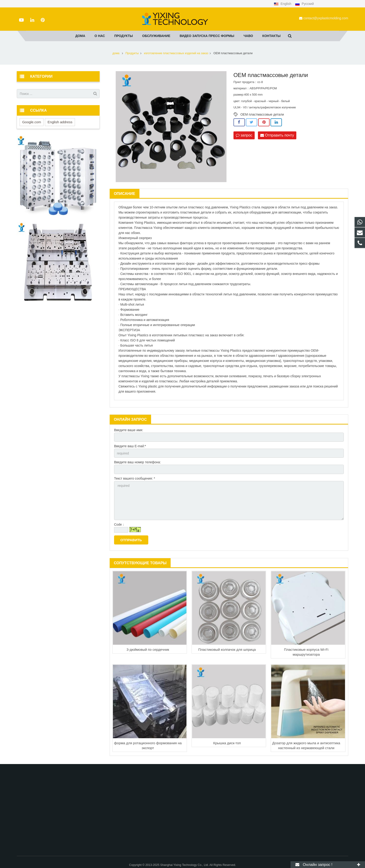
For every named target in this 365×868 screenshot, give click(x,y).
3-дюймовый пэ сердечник (148, 649)
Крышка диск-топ (227, 743)
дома (116, 53)
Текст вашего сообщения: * (135, 478)
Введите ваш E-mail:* (130, 446)
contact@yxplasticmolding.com (326, 18)
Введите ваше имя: (129, 430)
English (283, 4)
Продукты (132, 53)
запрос (244, 135)
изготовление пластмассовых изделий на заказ (176, 53)
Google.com (32, 122)
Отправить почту (277, 135)
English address (60, 122)
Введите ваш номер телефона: (137, 462)
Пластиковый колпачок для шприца (227, 649)
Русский (304, 4)
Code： (120, 524)
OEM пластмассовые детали (262, 114)
